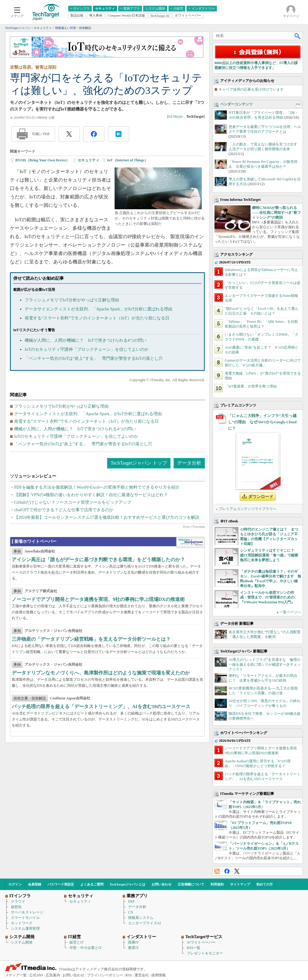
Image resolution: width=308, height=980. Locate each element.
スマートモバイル (25, 918)
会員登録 (35, 884)
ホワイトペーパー (201, 942)
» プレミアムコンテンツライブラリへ (246, 509)
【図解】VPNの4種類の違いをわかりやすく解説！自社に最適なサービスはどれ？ (91, 495)
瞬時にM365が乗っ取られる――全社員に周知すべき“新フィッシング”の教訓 (276, 213)
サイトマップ (240, 884)
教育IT (133, 948)
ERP (131, 901)
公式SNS (36, 975)
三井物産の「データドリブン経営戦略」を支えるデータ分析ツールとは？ (91, 639)
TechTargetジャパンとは (128, 884)
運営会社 (142, 975)
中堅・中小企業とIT (86, 948)
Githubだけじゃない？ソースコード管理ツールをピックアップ (73, 502)
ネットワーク (22, 923)
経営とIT (77, 942)
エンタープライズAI (145, 923)
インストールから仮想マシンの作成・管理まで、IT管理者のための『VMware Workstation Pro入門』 (267, 597)
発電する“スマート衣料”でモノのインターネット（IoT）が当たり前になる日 (97, 318)
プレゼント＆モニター (205, 953)
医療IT (133, 942)
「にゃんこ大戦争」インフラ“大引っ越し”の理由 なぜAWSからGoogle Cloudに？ (262, 422)
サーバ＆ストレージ (27, 912)
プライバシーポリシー (105, 975)
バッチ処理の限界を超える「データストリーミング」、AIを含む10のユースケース (101, 706)
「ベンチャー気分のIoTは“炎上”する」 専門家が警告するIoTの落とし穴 (94, 358)
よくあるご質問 (92, 884)
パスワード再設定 (61, 884)
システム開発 (22, 942)
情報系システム (141, 918)
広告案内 (53, 975)
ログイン (15, 884)
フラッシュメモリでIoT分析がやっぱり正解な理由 (72, 300)
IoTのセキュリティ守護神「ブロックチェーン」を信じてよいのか (87, 349)
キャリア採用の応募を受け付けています (251, 89)
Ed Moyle (176, 117)
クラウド (18, 901)
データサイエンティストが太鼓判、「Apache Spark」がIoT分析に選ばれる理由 (99, 309)
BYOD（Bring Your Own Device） (42, 160)
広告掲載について (191, 884)
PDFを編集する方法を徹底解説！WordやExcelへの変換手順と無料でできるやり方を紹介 (97, 487)
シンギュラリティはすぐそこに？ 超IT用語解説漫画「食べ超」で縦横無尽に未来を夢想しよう (269, 555)
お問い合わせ (162, 884)
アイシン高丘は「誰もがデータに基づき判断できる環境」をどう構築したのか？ (98, 560)
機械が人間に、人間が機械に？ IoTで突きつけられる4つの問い (86, 340)
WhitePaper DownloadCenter (191, 543)
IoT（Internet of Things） (128, 160)
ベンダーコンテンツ (236, 104)
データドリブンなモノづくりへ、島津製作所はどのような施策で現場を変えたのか (101, 673)
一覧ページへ (290, 612)
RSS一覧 (194, 948)
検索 (298, 36)
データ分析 (189, 463)
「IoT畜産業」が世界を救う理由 (251, 386)
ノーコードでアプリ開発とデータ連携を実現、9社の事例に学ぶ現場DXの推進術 (98, 599)
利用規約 (217, 884)
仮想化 (16, 907)
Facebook (227, 871)
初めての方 (265, 884)
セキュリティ (88, 160)
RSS (217, 871)
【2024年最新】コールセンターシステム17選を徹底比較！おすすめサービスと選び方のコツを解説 (107, 517)
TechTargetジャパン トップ (139, 463)
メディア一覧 (16, 975)
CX (131, 912)
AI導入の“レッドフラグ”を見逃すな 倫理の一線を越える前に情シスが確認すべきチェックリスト (265, 664)
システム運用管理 (25, 929)
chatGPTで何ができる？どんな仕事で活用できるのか (64, 510)
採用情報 (159, 975)
